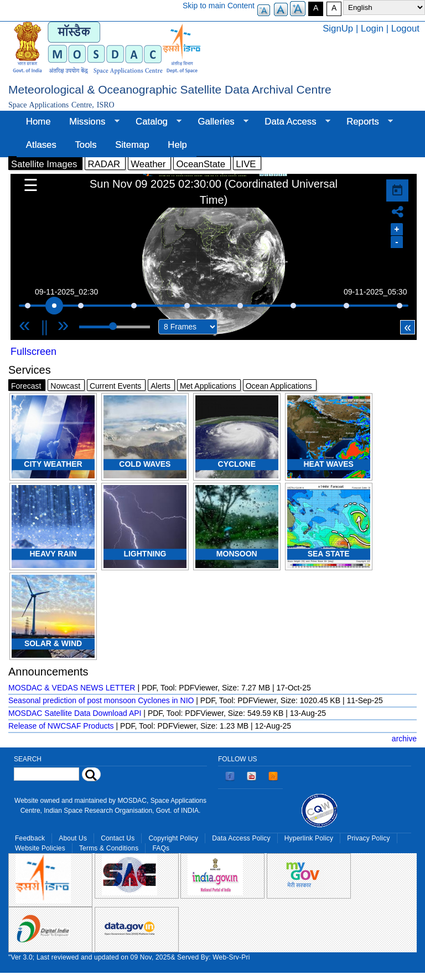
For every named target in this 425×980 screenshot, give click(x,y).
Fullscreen (33, 352)
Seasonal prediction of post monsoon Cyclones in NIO (101, 700)
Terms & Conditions (109, 848)
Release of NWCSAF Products (61, 726)
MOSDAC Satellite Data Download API (75, 713)
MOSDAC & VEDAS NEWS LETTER (72, 688)
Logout (405, 29)
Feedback (30, 838)
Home (38, 122)
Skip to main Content (219, 6)
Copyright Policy (173, 838)
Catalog (154, 122)
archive (404, 739)
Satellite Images (44, 164)
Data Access (292, 122)
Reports (365, 122)
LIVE (246, 164)
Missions (89, 122)
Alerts (160, 386)
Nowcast (65, 386)
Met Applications (208, 386)
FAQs (161, 848)
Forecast (26, 386)
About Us (73, 838)
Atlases (41, 145)
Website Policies (40, 848)
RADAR (104, 164)
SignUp (338, 29)
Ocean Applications (279, 386)
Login (372, 29)
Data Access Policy (241, 838)
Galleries (219, 122)
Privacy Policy (368, 838)
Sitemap (132, 145)
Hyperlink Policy (309, 838)
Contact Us (118, 838)
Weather (148, 164)
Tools (85, 145)
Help (177, 145)
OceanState (201, 164)
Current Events (115, 386)
